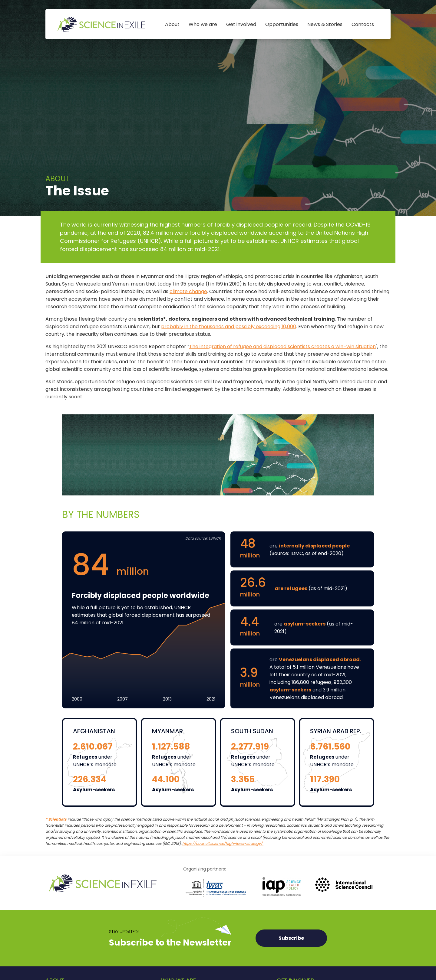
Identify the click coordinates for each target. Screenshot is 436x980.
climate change (188, 291)
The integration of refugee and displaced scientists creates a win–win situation (282, 346)
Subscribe (291, 938)
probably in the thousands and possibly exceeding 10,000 (229, 327)
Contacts (363, 24)
